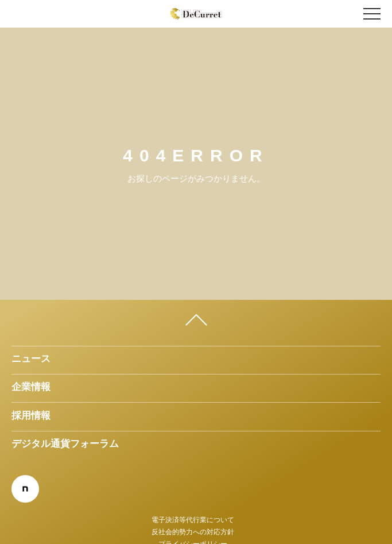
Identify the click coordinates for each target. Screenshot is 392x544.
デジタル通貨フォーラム (65, 443)
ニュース (31, 358)
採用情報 (31, 415)
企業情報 (31, 387)
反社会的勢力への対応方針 (193, 532)
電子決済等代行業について (193, 520)
